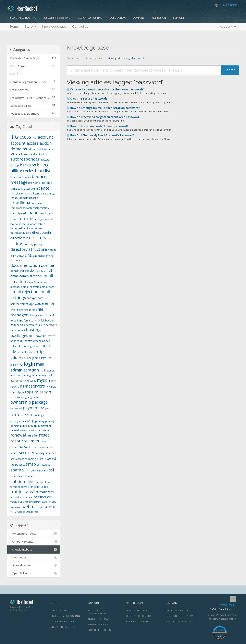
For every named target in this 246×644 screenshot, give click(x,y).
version (15, 502)
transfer (31, 492)
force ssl (29, 321)
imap (15, 346)
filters (41, 315)
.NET (34, 138)
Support (179, 18)
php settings (37, 415)
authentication (39, 154)
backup (15, 166)
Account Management (97, 612)
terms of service (20, 487)
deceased (16, 228)
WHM (52, 507)
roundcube (17, 447)
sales (29, 447)
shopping (30, 459)
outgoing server (30, 397)
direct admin (41, 232)
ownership (21, 402)
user (31, 497)
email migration (32, 287)
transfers (47, 492)
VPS (22, 502)
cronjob (40, 219)
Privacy (220, 615)
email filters (34, 282)
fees (34, 310)
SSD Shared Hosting (23, 18)
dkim (13, 256)
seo (54, 453)
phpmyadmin (18, 421)
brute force (45, 183)
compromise (18, 208)
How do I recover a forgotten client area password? (104, 117)
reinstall (15, 430)
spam (16, 470)
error (50, 303)
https (31, 341)
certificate (40, 194)
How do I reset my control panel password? (98, 126)
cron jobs (25, 219)
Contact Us (80, 27)
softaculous (44, 465)
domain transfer (20, 271)
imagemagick (42, 341)
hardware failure (35, 325)
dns (28, 255)
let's (44, 358)
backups (28, 165)
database (20, 224)
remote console (40, 430)
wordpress (32, 512)
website (44, 507)
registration (45, 426)
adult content (45, 149)
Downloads (34, 557)
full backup (47, 321)
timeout (34, 487)
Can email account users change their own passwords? (106, 89)
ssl (51, 470)
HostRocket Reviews (180, 616)
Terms (210, 615)
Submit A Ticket (99, 624)
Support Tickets (99, 630)
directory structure (29, 249)
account (45, 137)
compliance (38, 203)
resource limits (25, 441)
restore (44, 441)
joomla (36, 358)
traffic (16, 492)
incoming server (30, 346)
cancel (45, 188)
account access (25, 143)
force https (17, 321)
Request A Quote (138, 621)
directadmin (19, 238)
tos (46, 487)
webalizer (16, 507)
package (40, 402)
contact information (37, 208)
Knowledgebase (54, 27)
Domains (139, 18)
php (15, 414)
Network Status (34, 565)
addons (32, 149)
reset (44, 435)
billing (43, 165)
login (30, 364)
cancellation (17, 194)
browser (33, 183)
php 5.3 (24, 415)
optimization (39, 392)
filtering (33, 315)
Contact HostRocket (180, 621)
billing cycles (22, 171)
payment (31, 408)
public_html (27, 426)
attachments (23, 154)
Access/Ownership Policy (222, 619)
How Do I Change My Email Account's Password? (101, 135)
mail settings (47, 371)
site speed (46, 458)
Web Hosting (58, 610)
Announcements (34, 542)
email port (48, 287)
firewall (50, 315)
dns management (43, 256)
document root (19, 260)
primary (40, 421)
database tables (36, 224)
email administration (26, 276)
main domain (18, 375)
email (48, 270)
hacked (21, 325)
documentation (25, 265)
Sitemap (231, 615)
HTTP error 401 (38, 336)
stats (15, 476)
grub (13, 325)
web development (33, 502)
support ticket (43, 482)
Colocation (118, 18)
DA (12, 224)
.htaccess (21, 137)
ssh (46, 471)
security (27, 452)
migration (32, 375)
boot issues (24, 177)
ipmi (29, 358)
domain (48, 265)
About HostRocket (178, 610)
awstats (45, 160)
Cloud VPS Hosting (62, 621)
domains (36, 270)
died (29, 233)
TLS (41, 487)
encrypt (31, 298)
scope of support (44, 447)
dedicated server (32, 228)
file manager (27, 312)
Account (228, 27)
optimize (15, 397)
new (48, 387)
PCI (43, 408)
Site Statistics (18, 465)
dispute (52, 250)
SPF (25, 470)
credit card (46, 213)
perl (48, 408)
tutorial (15, 497)
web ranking (49, 502)
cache (14, 189)
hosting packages (26, 333)
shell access (17, 459)
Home (14, 27)
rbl (36, 426)
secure (14, 453)
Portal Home (74, 58)
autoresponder (25, 159)
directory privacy (33, 244)
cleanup (34, 198)
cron (13, 219)
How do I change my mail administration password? (103, 108)
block (14, 177)
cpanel (33, 213)
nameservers (32, 386)
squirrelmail (36, 471)
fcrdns (27, 310)
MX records (30, 381)
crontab (50, 219)
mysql (43, 380)
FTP (37, 320)
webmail (30, 507)
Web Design (159, 18)
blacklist (43, 171)
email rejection (24, 292)
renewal (18, 435)
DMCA (20, 256)
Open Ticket (34, 573)
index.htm (23, 352)
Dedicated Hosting (90, 18)
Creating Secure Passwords (87, 99)
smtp (31, 464)
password (16, 408)
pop (30, 421)
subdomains (22, 482)
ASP (13, 154)
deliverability (18, 233)
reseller (32, 435)
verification (43, 497)
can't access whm (28, 189)
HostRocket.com (26, 603)
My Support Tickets (34, 534)
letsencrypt (17, 365)
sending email (43, 453)
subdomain (27, 476)
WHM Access (18, 512)
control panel (18, 213)
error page (17, 310)
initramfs (34, 352)
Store (30, 27)
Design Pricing (137, 610)
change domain (19, 198)
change (51, 194)
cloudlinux (20, 203)
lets (49, 358)
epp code (35, 303)
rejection (25, 430)
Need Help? (219, 608)
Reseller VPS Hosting (57, 18)
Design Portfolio (138, 616)
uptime (24, 497)
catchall (29, 194)
